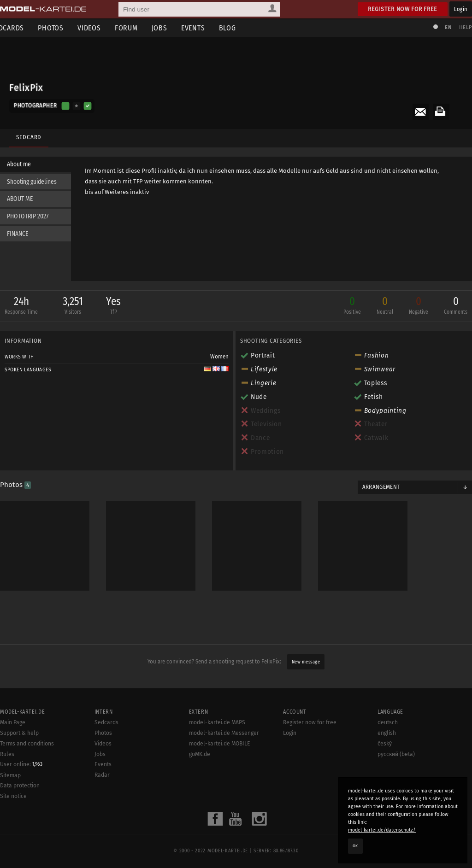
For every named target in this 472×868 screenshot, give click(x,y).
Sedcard (27, 132)
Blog (241, 28)
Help (461, 27)
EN (443, 27)
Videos (103, 28)
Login (461, 9)
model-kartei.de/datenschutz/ (382, 830)
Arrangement (379, 489)
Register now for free (403, 9)
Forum (140, 28)
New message (306, 660)
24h (26, 308)
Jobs (173, 28)
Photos (65, 28)
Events (207, 28)
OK (355, 846)
